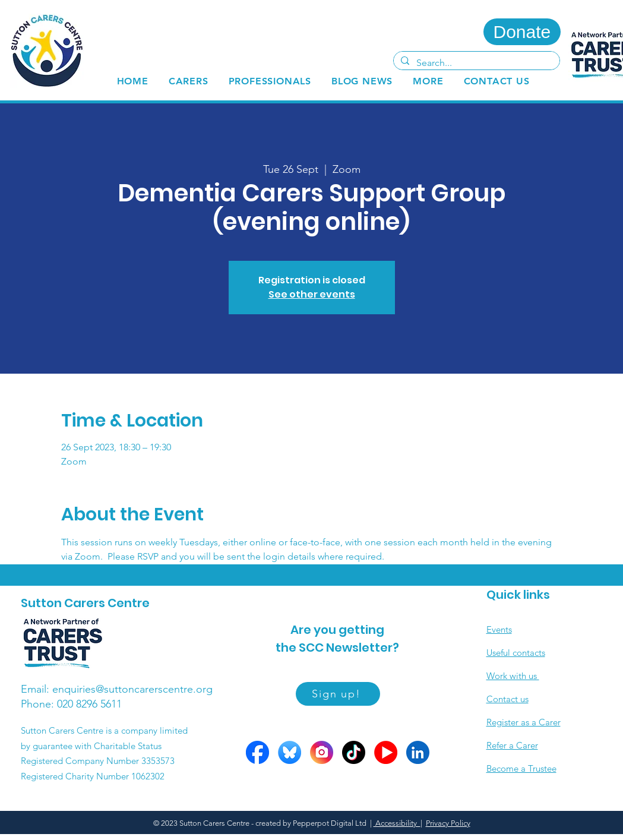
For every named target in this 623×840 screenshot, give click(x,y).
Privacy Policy (448, 823)
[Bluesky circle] (290, 752)
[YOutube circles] (386, 752)
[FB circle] (257, 752)
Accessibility (397, 823)
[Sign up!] (338, 694)
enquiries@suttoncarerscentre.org (132, 689)
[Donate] (522, 32)
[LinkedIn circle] (418, 752)
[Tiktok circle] (354, 752)
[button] (189, 81)
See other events (312, 294)
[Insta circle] (322, 752)
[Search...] (475, 63)
